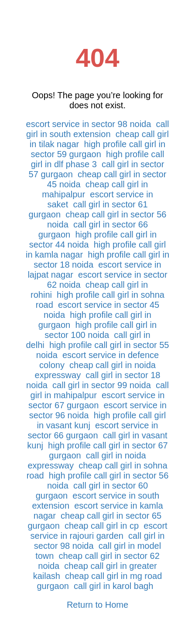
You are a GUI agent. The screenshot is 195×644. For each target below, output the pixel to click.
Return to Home (97, 605)
